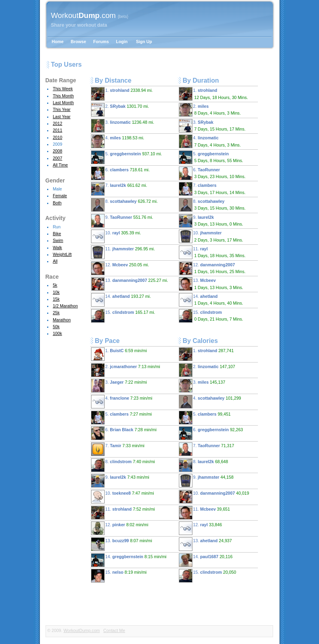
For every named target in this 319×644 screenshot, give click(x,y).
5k (55, 285)
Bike (57, 234)
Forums (101, 42)
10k (56, 292)
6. (120, 173)
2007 (57, 158)
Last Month (63, 103)
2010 (57, 137)
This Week (63, 89)
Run (57, 227)
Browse (78, 42)
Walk (57, 248)
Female (60, 196)
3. (123, 126)
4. (118, 141)
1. (122, 94)
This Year (61, 109)
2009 (57, 144)
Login (122, 42)
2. (120, 110)
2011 (57, 130)
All (55, 261)
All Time (60, 165)
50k (56, 327)
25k (56, 313)
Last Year (61, 117)
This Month (63, 96)
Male (57, 189)
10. (116, 236)
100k (57, 333)
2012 (57, 123)
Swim (58, 240)
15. (123, 316)
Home (58, 42)
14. (121, 300)
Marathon (62, 320)
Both (57, 203)
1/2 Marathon (65, 306)
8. (125, 205)
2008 (57, 151)
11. (123, 252)
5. (127, 157)
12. (120, 268)
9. (122, 221)
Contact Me (114, 630)
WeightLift (62, 254)
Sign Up (144, 42)
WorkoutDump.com (82, 630)
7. (119, 189)
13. (130, 284)
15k (56, 299)
